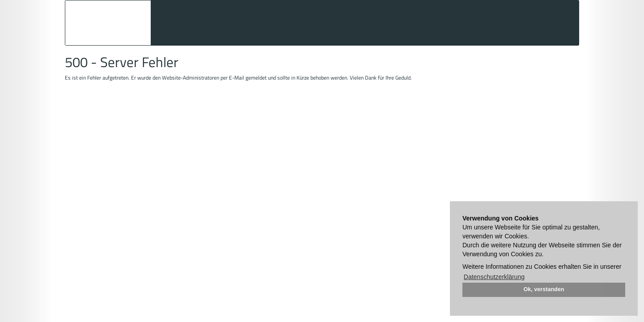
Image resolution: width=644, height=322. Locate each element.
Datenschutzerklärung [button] (494, 277)
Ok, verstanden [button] (544, 289)
